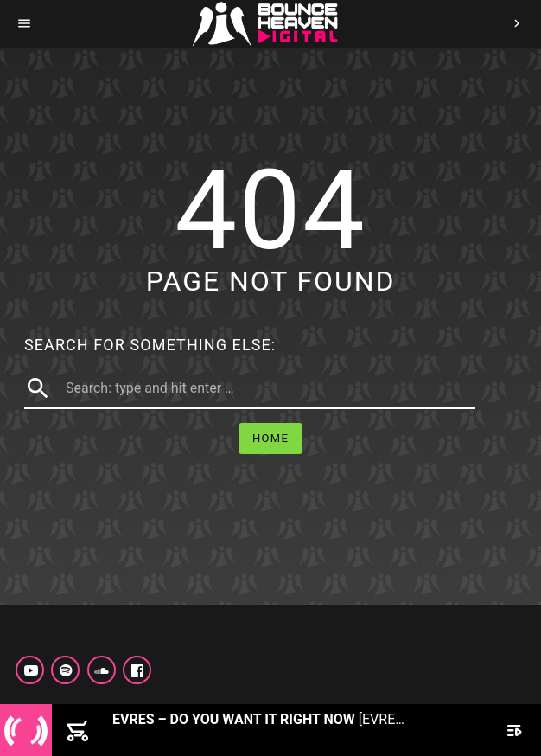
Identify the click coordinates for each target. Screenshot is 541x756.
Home (270, 438)
